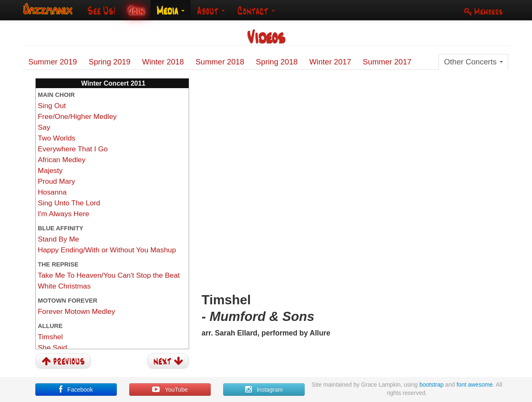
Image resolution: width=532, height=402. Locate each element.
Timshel (50, 337)
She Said (52, 348)
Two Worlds (57, 138)
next (168, 361)
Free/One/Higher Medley (77, 116)
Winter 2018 (163, 62)
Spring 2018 (277, 62)
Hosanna (52, 192)
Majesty (50, 170)
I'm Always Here (64, 214)
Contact (256, 11)
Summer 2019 (53, 62)
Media (171, 11)
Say (44, 127)
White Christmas (64, 286)
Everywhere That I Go (73, 149)
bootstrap (431, 385)
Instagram (264, 390)
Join (136, 11)
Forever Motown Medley (76, 311)
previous (63, 361)
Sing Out (52, 106)
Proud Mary (57, 181)
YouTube (170, 390)
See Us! (101, 11)
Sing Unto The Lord (69, 203)
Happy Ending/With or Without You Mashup (107, 250)
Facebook (76, 390)
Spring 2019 (110, 62)
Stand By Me (58, 239)
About (211, 11)
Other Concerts (473, 62)
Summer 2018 (220, 62)
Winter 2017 (330, 62)
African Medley (62, 160)
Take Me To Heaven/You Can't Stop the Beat (109, 275)
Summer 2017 (387, 62)
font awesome (474, 385)
